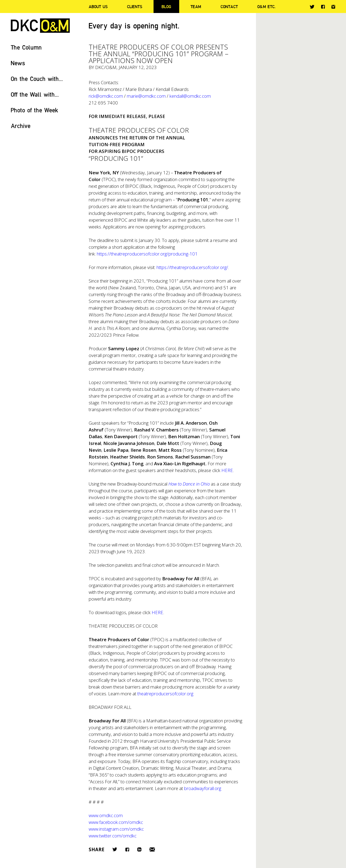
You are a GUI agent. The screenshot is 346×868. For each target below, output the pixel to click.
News (18, 63)
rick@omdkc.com (106, 96)
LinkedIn (139, 849)
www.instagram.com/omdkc (116, 829)
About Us (98, 6)
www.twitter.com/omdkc (113, 836)
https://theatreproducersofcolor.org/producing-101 (147, 254)
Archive (21, 126)
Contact (229, 6)
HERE (157, 612)
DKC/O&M (40, 26)
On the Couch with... (37, 79)
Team (196, 6)
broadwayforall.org (203, 788)
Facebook (323, 7)
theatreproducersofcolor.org (165, 694)
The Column (26, 47)
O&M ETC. (267, 6)
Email (152, 849)
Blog (166, 6)
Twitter (312, 7)
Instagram (333, 7)
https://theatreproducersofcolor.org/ (192, 267)
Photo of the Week (34, 110)
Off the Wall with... (35, 94)
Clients (135, 6)
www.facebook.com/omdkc (116, 822)
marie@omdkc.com (146, 96)
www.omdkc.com (106, 815)
